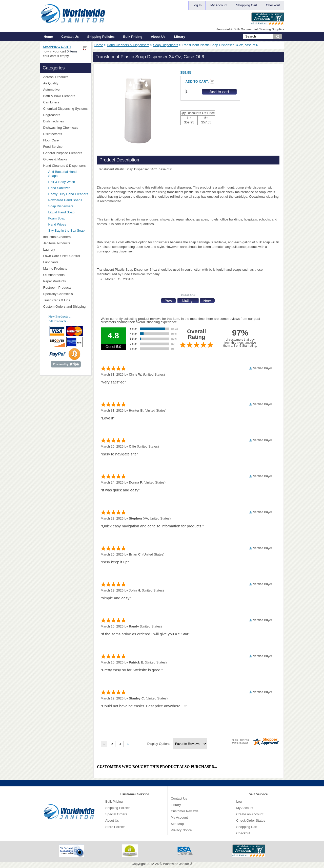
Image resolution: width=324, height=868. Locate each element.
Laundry (66, 250)
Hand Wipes (57, 224)
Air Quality (66, 83)
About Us (158, 37)
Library (179, 37)
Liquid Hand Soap (61, 212)
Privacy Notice (181, 830)
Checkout (273, 5)
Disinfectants (66, 134)
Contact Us (70, 37)
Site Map (177, 824)
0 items (72, 51)
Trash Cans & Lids (66, 300)
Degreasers (52, 115)
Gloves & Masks (66, 159)
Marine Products (55, 269)
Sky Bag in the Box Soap (67, 230)
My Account (219, 5)
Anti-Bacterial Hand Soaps (63, 174)
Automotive (52, 90)
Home (48, 37)
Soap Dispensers (166, 45)
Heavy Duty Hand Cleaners (68, 194)
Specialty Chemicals (66, 294)
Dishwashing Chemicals (66, 128)
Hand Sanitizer (59, 188)
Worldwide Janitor (176, 864)
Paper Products (66, 281)
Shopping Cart (247, 5)
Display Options (159, 744)
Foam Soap (57, 218)
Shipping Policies (101, 37)
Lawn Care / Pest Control (66, 256)
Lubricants (51, 262)
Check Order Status (251, 820)
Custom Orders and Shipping (66, 307)
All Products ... (59, 321)
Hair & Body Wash (62, 182)
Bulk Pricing (133, 37)
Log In (197, 5)
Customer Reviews (185, 811)
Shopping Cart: (57, 47)
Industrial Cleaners (57, 237)
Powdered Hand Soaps (65, 200)
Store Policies (115, 827)
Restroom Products (66, 288)
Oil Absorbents (66, 275)
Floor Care (66, 140)
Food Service (53, 147)
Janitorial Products (66, 243)
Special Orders (116, 814)
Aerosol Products (66, 77)
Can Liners (66, 102)
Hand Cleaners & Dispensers (128, 45)
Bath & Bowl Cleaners (59, 96)
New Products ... (60, 316)
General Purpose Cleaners (63, 153)
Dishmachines (66, 121)
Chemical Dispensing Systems (66, 109)
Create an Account (250, 814)
